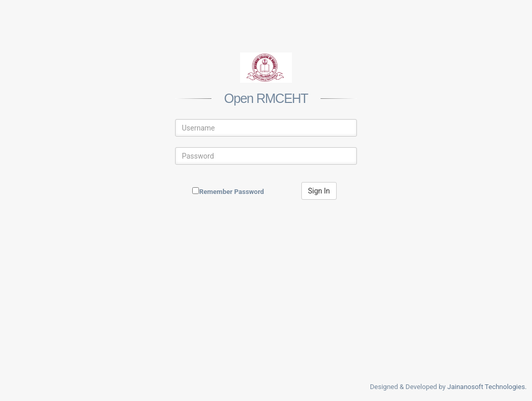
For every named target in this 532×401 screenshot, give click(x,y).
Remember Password (231, 192)
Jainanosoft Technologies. (487, 387)
